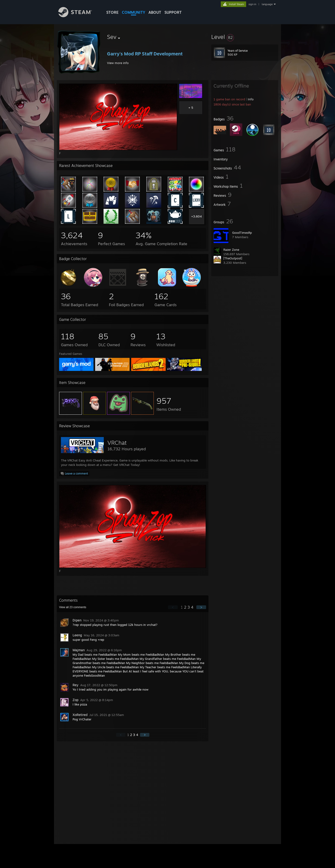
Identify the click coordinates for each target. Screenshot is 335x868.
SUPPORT (173, 12)
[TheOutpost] (233, 258)
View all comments (73, 607)
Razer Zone (231, 250)
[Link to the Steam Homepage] (79, 16)
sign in (252, 4)
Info (251, 99)
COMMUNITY (134, 12)
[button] (245, 37)
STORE (112, 12)
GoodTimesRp (242, 233)
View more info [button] (118, 63)
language (267, 4)
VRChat (117, 443)
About (155, 12)
